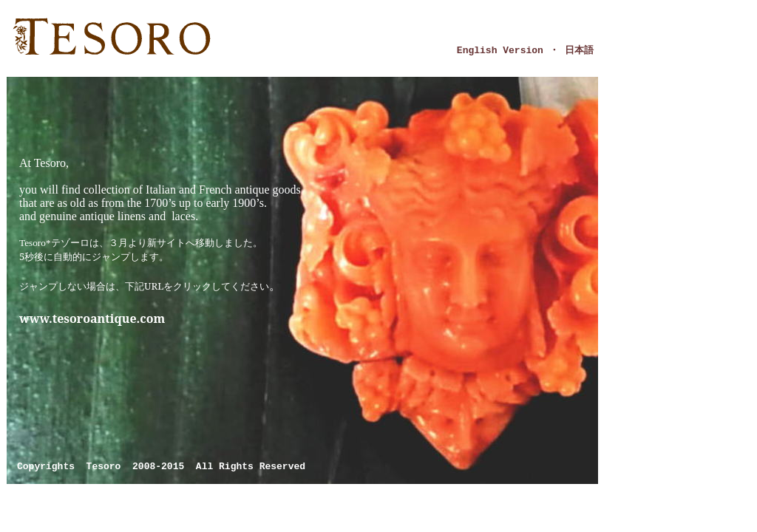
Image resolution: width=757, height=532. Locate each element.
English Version (500, 51)
